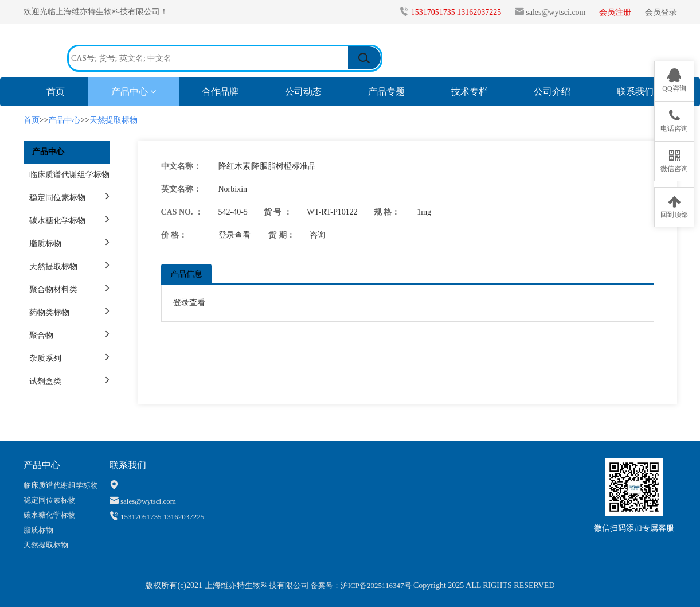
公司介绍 (552, 92)
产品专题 (386, 92)
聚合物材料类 (53, 289)
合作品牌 (220, 92)
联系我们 (635, 92)
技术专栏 (470, 92)
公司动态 (303, 92)
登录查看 (234, 235)
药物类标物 (49, 312)
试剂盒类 (45, 381)
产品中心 (134, 92)
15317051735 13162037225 (457, 12)
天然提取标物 (114, 120)
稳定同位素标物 (57, 198)
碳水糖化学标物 (57, 221)
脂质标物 (45, 244)
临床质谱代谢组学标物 (69, 175)
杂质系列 (45, 358)
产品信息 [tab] (186, 274)
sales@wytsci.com (556, 12)
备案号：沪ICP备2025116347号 (360, 585)
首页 (67, 91)
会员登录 (661, 12)
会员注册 (616, 12)
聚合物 (41, 335)
